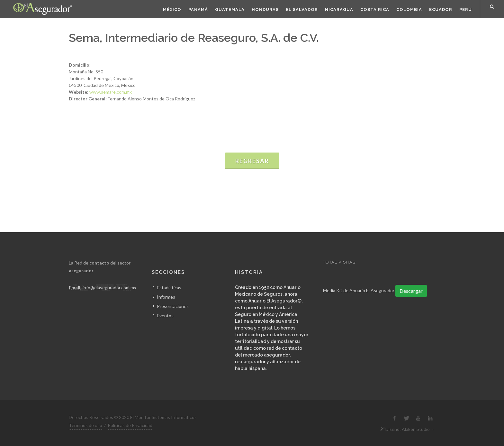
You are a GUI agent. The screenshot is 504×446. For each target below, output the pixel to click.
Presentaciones (173, 306)
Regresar (252, 161)
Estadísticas (169, 288)
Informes (166, 297)
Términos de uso (85, 425)
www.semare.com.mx (111, 92)
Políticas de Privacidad (130, 425)
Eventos (165, 316)
